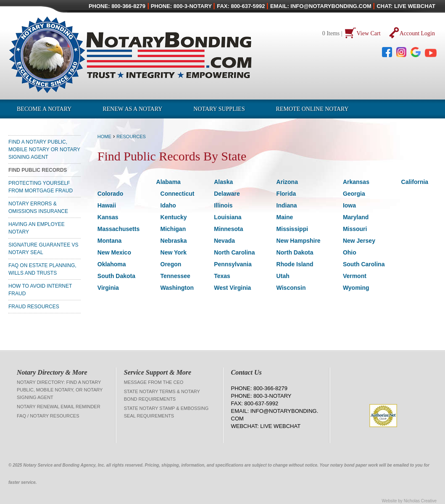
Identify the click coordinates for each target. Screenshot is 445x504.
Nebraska (174, 241)
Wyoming (356, 288)
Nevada (224, 241)
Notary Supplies (219, 109)
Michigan (173, 229)
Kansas (108, 217)
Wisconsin (291, 288)
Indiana (287, 205)
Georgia (354, 194)
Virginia (108, 288)
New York (174, 252)
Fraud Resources (34, 307)
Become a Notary (44, 109)
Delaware (227, 194)
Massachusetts (118, 229)
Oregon (171, 264)
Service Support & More (158, 372)
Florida (286, 194)
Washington (177, 288)
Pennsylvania (233, 264)
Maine (285, 217)
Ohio (350, 252)
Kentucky (174, 217)
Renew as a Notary (132, 109)
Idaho (168, 205)
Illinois (223, 205)
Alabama (169, 182)
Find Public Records (38, 170)
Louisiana (228, 217)
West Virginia (232, 288)
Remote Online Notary (312, 109)
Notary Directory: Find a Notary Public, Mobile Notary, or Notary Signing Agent (60, 390)
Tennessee (175, 276)
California (415, 182)
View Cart (369, 33)
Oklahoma (112, 264)
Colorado (110, 194)
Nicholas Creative (420, 501)
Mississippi (292, 229)
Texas (222, 276)
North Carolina (234, 252)
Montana (110, 241)
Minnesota (228, 229)
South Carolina (364, 264)
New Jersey (359, 241)
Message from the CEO (154, 382)
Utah (283, 276)
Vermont (355, 276)
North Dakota (295, 252)
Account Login (417, 33)
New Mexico (114, 252)
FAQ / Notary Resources (48, 416)
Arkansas (356, 182)
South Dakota (116, 276)
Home (104, 136)
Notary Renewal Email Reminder (59, 407)
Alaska (223, 182)
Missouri (355, 229)
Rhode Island (295, 264)
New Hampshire (299, 241)
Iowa (349, 205)
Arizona (287, 182)
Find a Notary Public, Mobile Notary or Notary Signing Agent (44, 150)
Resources (131, 136)
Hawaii (107, 205)
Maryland (356, 217)
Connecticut (178, 194)
